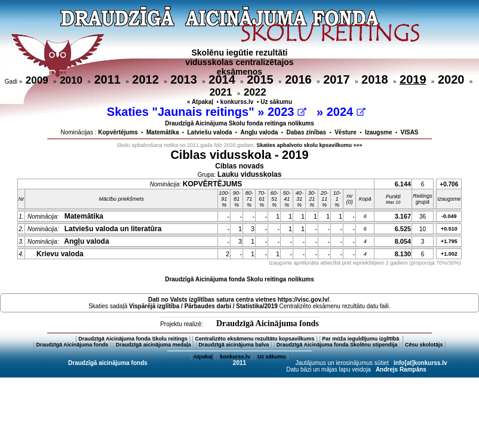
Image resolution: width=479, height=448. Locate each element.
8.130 (403, 254)
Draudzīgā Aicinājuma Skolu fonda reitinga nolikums (240, 123)
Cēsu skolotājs (424, 345)
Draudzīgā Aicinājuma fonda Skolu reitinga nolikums (240, 279)
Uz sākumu (276, 102)
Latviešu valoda (210, 132)
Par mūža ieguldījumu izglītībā (361, 339)
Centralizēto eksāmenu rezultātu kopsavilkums (255, 339)
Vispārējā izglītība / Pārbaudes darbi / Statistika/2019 (203, 306)
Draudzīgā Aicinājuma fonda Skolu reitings (133, 339)
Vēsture (346, 132)
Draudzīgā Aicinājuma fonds (268, 323)
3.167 (403, 216)
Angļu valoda (260, 132)
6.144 (403, 184)
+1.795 (449, 241)
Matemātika (162, 132)
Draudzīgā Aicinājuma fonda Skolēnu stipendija (337, 345)
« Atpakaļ (200, 102)
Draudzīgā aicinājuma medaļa (153, 345)
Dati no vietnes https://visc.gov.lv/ (239, 300)
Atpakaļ (203, 357)
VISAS (410, 132)
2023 (287, 112)
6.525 (403, 229)
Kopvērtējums (118, 132)
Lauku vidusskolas (249, 174)
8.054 (403, 241)
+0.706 (449, 184)
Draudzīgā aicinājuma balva (234, 345)
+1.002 (449, 254)
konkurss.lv (237, 102)
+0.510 (449, 229)
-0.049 (449, 216)
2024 (346, 112)
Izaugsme (379, 132)
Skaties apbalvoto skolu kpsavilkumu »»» (310, 145)
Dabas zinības (306, 132)
